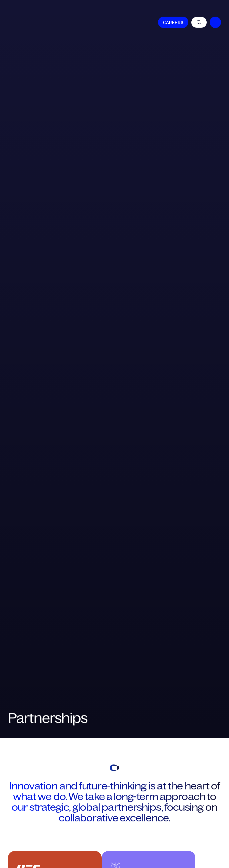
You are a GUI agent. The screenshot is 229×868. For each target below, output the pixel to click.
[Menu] (215, 22)
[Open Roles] (199, 22)
